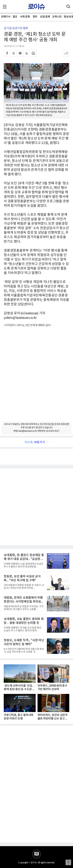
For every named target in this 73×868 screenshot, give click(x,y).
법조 (15, 17)
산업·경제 (45, 17)
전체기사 (6, 17)
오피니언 (57, 17)
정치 (35, 17)
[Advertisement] (36, 378)
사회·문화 (25, 17)
